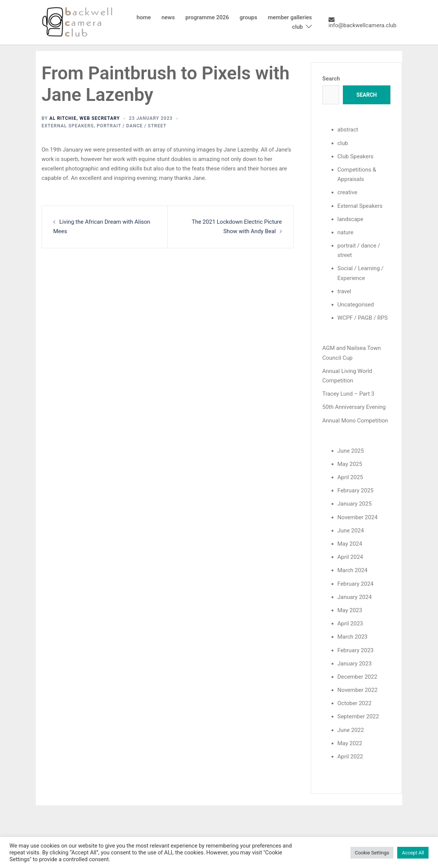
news (168, 17)
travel (345, 291)
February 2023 (356, 650)
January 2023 (355, 664)
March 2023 (353, 637)
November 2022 (358, 690)
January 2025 (355, 504)
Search (331, 79)
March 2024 (353, 570)
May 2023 (350, 610)
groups (249, 17)
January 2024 (355, 597)
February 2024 (356, 584)
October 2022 (355, 703)
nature (346, 232)
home (144, 17)
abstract (348, 130)
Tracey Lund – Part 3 (349, 394)
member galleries (290, 17)
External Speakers (68, 126)
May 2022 (350, 743)
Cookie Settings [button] (372, 853)
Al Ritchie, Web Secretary (85, 118)
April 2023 (350, 624)
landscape (351, 219)
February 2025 (356, 490)
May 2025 (350, 464)
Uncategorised (356, 305)
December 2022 (358, 677)
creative (348, 192)
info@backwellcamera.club (362, 22)
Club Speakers (356, 156)
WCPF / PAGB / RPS (363, 318)
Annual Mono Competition (355, 421)
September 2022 (358, 716)
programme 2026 (207, 17)
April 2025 (350, 477)
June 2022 (351, 730)
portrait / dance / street (132, 126)
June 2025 (351, 451)
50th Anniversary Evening (354, 407)
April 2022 (350, 757)
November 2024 (358, 517)
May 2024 (350, 544)
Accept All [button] (413, 853)
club (298, 27)
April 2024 (350, 557)
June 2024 (351, 531)
